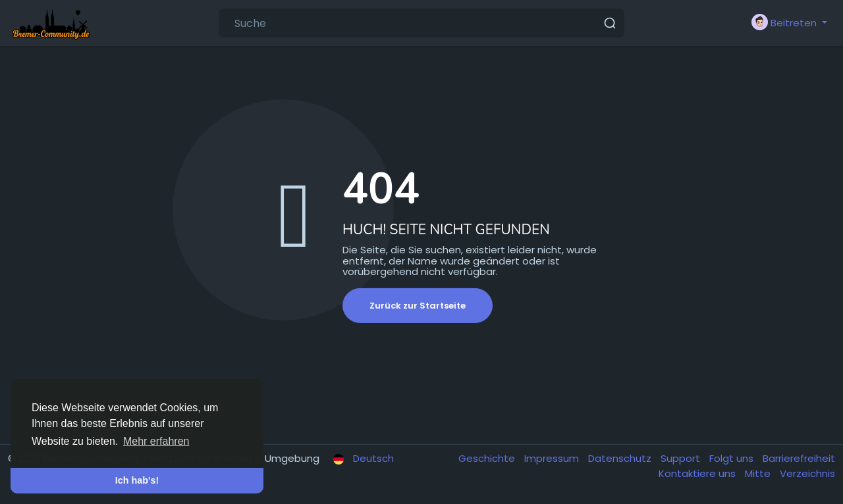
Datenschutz (621, 458)
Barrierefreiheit (799, 458)
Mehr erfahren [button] (156, 441)
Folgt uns (733, 458)
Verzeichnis (807, 473)
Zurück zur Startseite (418, 306)
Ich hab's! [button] (137, 480)
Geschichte (488, 458)
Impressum (553, 458)
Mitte (759, 473)
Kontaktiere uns (698, 473)
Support (682, 458)
